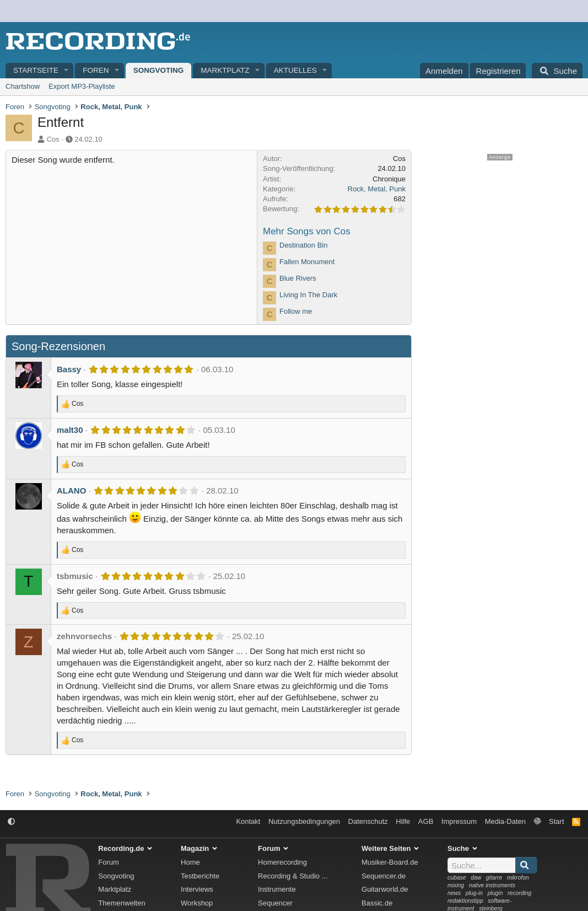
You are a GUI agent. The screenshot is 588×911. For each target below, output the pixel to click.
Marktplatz (225, 70)
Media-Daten (505, 821)
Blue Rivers (298, 278)
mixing (456, 885)
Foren (96, 70)
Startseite (36, 70)
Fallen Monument (307, 262)
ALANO (71, 491)
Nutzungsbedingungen (304, 821)
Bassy (69, 369)
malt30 (70, 430)
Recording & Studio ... (293, 876)
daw (476, 878)
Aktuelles (295, 70)
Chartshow (23, 86)
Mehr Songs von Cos (307, 231)
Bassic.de (377, 903)
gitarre (494, 878)
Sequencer (275, 903)
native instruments (492, 885)
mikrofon (518, 878)
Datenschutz (368, 821)
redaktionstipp (465, 901)
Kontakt (248, 821)
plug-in (474, 893)
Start (556, 821)
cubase (457, 878)
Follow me (296, 311)
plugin (495, 893)
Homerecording (282, 862)
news (454, 893)
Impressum (459, 821)
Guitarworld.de (385, 889)
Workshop (197, 903)
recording (519, 893)
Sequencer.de (384, 876)
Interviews (197, 889)
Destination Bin (303, 245)
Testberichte (200, 876)
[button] (67, 71)
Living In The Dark (308, 295)
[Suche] (557, 71)
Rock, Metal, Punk (377, 189)
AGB (426, 821)
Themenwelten (122, 903)
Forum (109, 862)
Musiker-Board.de (390, 862)
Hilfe (403, 821)
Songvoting (159, 70)
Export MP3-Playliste (82, 86)
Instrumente (277, 889)
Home (190, 862)
